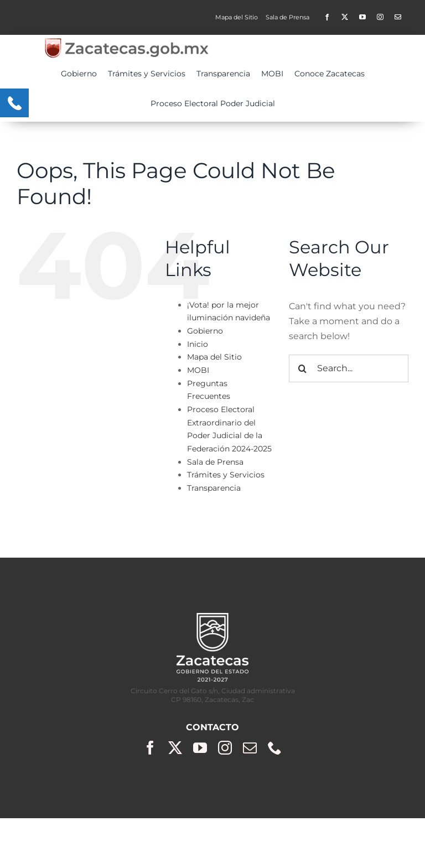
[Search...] (349, 368)
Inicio (198, 344)
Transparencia (214, 488)
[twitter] (345, 17)
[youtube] (362, 17)
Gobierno (205, 331)
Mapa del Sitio (214, 357)
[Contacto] (398, 17)
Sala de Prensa (215, 462)
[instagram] (380, 17)
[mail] (250, 748)
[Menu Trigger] (14, 103)
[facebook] (327, 17)
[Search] (303, 368)
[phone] (275, 748)
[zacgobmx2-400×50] (127, 42)
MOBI (198, 370)
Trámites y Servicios (226, 475)
